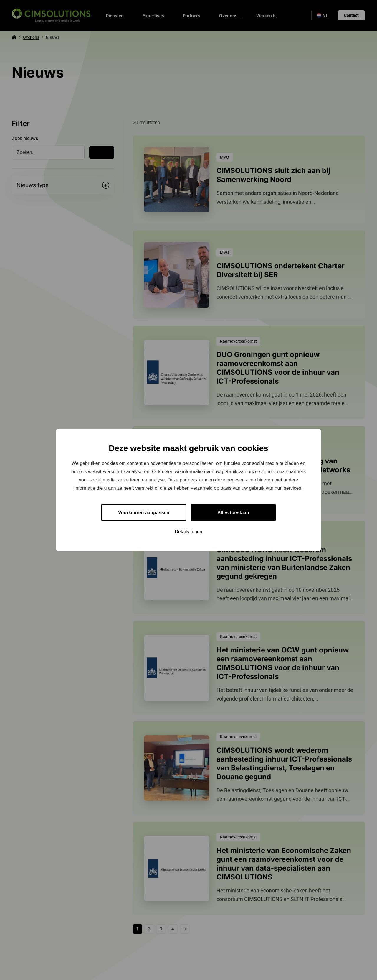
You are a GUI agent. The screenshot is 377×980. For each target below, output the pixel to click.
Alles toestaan (233, 513)
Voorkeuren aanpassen (144, 513)
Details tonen (188, 532)
